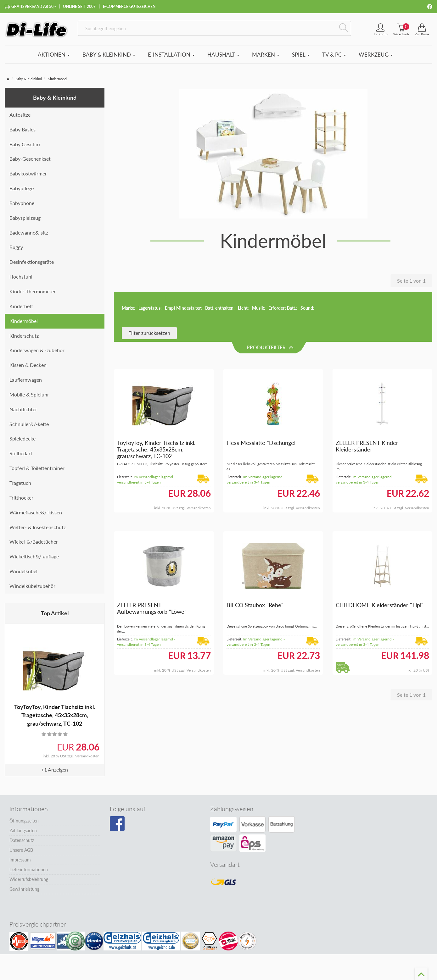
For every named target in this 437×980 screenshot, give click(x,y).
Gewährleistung (24, 889)
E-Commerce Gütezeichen (129, 6)
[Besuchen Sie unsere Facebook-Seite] (117, 824)
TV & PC (334, 55)
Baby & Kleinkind (109, 55)
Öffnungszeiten (24, 821)
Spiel (301, 55)
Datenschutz (22, 840)
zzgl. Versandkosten (83, 756)
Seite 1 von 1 (411, 281)
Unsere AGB (21, 850)
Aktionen (54, 55)
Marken (266, 55)
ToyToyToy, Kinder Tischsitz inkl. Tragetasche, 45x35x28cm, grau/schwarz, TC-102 (55, 715)
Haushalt (223, 55)
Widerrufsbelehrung (29, 879)
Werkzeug (376, 55)
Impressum (20, 860)
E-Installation (171, 55)
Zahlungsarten (23, 831)
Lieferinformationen (29, 869)
